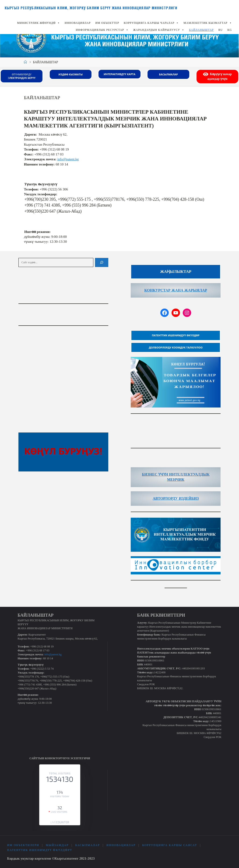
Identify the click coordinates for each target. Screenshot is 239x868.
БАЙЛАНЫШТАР (201, 30)
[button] (58, 23)
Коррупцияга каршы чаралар (151, 23)
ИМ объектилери (23, 845)
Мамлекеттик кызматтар (208, 23)
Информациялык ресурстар (102, 30)
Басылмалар (88, 845)
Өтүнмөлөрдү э (22, 76)
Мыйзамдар (57, 845)
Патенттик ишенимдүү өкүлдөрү (39, 850)
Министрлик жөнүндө (39, 23)
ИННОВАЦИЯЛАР (78, 23)
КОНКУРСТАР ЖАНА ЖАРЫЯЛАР (176, 290)
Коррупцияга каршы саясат (170, 845)
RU (221, 30)
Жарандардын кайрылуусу (159, 30)
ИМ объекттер (107, 23)
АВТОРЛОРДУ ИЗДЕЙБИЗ (176, 498)
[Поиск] (102, 262)
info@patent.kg (68, 159)
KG (230, 30)
